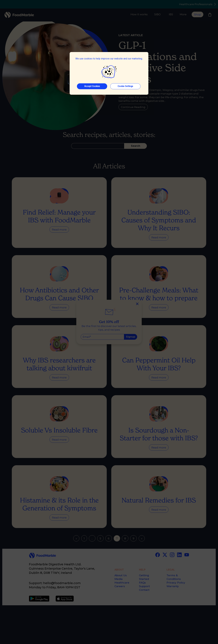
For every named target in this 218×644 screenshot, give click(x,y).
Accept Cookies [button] (92, 86)
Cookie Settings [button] (125, 86)
